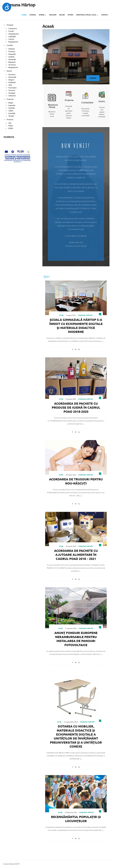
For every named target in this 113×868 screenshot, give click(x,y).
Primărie (10, 25)
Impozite (12, 105)
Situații (11, 116)
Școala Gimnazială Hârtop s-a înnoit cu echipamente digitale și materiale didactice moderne (76, 325)
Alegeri (11, 80)
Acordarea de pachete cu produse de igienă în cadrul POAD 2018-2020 (76, 407)
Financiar (10, 99)
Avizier (42, 15)
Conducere (13, 28)
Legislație (12, 36)
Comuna (33, 15)
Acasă (24, 15)
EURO (11, 128)
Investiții (12, 113)
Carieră (11, 39)
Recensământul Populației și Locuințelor (76, 819)
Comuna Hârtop (19, 5)
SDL (10, 123)
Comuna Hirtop (85, 315)
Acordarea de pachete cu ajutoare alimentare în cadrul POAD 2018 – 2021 (76, 554)
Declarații (12, 59)
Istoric (70, 15)
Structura (12, 65)
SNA (10, 85)
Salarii (11, 111)
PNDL (11, 126)
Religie (62, 15)
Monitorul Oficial (53, 106)
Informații (12, 77)
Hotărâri (12, 49)
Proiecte (12, 51)
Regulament (13, 42)
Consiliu (10, 45)
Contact (105, 15)
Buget (11, 103)
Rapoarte (12, 62)
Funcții (11, 31)
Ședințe (11, 57)
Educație (53, 15)
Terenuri (12, 90)
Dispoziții (12, 54)
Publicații (12, 82)
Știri (61, 315)
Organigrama (14, 34)
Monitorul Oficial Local (86, 15)
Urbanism (12, 95)
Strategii (12, 93)
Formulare (12, 88)
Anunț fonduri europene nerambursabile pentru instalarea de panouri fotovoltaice (76, 639)
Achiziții (12, 108)
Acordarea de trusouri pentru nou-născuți (76, 481)
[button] (93, 78)
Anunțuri (12, 74)
